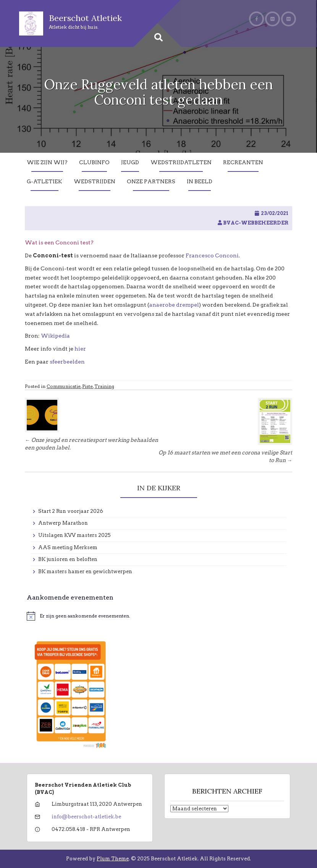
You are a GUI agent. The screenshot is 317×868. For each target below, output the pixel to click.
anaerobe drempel (174, 305)
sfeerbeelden (67, 362)
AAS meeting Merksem (68, 547)
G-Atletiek (44, 181)
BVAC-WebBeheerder (256, 223)
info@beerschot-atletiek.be (86, 817)
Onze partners (151, 181)
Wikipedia (56, 336)
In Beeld (200, 181)
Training (104, 386)
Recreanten (243, 162)
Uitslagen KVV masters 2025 (74, 535)
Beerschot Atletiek (85, 18)
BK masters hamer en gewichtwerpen (85, 571)
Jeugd (130, 162)
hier (80, 349)
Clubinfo (94, 162)
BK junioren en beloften (68, 559)
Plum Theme (113, 859)
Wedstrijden (95, 181)
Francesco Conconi (212, 255)
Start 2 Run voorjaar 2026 (71, 511)
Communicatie (64, 386)
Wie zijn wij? (47, 162)
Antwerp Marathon (63, 523)
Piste (87, 386)
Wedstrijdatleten (181, 162)
